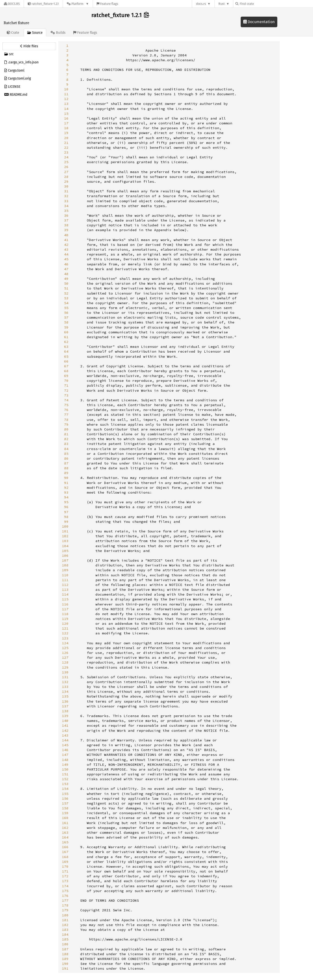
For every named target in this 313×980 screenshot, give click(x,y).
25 (66, 162)
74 (66, 400)
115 (65, 599)
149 (65, 765)
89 (66, 473)
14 (66, 109)
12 (66, 99)
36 (66, 215)
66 (66, 361)
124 (65, 643)
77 (66, 415)
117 (65, 609)
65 (66, 356)
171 (65, 871)
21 (66, 143)
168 (65, 857)
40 (66, 235)
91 (66, 483)
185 (65, 939)
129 (65, 667)
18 (66, 128)
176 (65, 896)
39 (66, 230)
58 (66, 322)
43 (66, 249)
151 (65, 774)
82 (66, 439)
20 (66, 138)
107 (65, 560)
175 (65, 891)
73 (66, 395)
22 (66, 148)
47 (66, 269)
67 (66, 366)
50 (66, 283)
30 (66, 186)
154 (65, 789)
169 (65, 862)
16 (66, 118)
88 (66, 468)
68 (66, 371)
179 (65, 910)
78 (66, 420)
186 (65, 944)
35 (66, 211)
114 (65, 594)
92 (66, 488)
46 (66, 264)
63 (66, 347)
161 (65, 823)
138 (65, 711)
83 (66, 444)
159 (65, 813)
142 (65, 731)
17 (66, 123)
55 (66, 308)
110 (65, 575)
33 (66, 201)
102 (65, 536)
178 (65, 905)
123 (65, 638)
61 (66, 337)
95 (66, 502)
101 (65, 531)
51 (66, 288)
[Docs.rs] (12, 4)
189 (65, 959)
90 (66, 478)
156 (65, 799)
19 (66, 133)
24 (66, 157)
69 (66, 376)
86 (66, 458)
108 (65, 565)
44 (66, 254)
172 (65, 876)
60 (66, 332)
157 (65, 803)
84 (66, 449)
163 (65, 832)
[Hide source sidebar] (29, 46)
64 (66, 351)
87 (66, 463)
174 (65, 886)
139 (65, 716)
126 (65, 653)
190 (65, 964)
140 (65, 721)
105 (65, 551)
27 (66, 172)
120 (65, 624)
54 (66, 303)
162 (65, 828)
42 (66, 245)
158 (65, 808)
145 (65, 745)
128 (65, 662)
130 (65, 672)
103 (65, 541)
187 (65, 949)
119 (65, 619)
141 (65, 725)
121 (65, 628)
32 (66, 196)
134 (65, 691)
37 (66, 220)
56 (66, 313)
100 (65, 526)
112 (65, 585)
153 (65, 784)
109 (65, 570)
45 (66, 259)
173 (65, 881)
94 (66, 497)
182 (65, 925)
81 (66, 434)
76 (66, 410)
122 (65, 633)
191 (65, 968)
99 (66, 522)
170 (65, 866)
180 (65, 915)
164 (65, 837)
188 (65, 954)
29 (66, 181)
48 (66, 274)
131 (65, 677)
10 (66, 89)
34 (66, 206)
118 (65, 614)
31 (66, 191)
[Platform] (78, 4)
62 (66, 342)
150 (65, 769)
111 (65, 580)
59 (66, 327)
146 (65, 750)
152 (65, 779)
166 (65, 847)
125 (65, 648)
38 (66, 225)
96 (66, 507)
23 (66, 152)
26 (66, 167)
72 (66, 390)
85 (66, 454)
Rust (222, 4)
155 (65, 794)
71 (66, 385)
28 (66, 177)
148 (65, 760)
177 (65, 900)
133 (65, 687)
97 (66, 512)
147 (65, 755)
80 (66, 429)
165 (65, 842)
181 (65, 920)
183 (65, 930)
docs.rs (201, 4)
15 (66, 114)
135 (65, 696)
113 (65, 590)
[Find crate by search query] (259, 4)
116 (65, 604)
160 (65, 818)
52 (66, 293)
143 (65, 735)
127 (65, 658)
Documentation (259, 22)
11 (66, 94)
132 (65, 682)
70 (66, 381)
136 (65, 701)
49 (66, 279)
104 (65, 546)
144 (65, 740)
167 (65, 852)
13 (66, 104)
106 (65, 556)
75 (66, 405)
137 (65, 706)
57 (66, 317)
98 (66, 517)
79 (66, 424)
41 (66, 240)
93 (66, 492)
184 (65, 934)
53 (66, 298)
